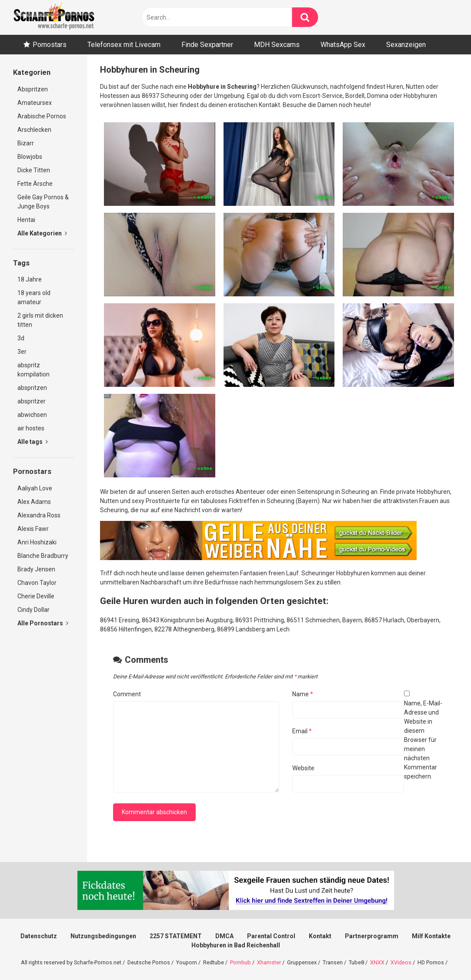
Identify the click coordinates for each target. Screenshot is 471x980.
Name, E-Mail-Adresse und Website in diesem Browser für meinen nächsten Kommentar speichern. (423, 740)
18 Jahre (30, 279)
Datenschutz (39, 936)
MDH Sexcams (277, 45)
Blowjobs (30, 157)
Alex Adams (34, 502)
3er (22, 352)
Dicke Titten (34, 170)
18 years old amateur (34, 297)
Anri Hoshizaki (37, 542)
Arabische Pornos (42, 116)
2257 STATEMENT (176, 936)
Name (303, 694)
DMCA (224, 936)
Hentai (26, 220)
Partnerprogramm (372, 936)
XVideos (401, 962)
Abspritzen (33, 89)
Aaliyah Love (35, 488)
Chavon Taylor (37, 583)
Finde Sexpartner (207, 45)
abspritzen (32, 388)
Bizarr (26, 143)
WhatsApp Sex (343, 45)
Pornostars (50, 45)
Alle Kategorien (42, 233)
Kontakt (320, 936)
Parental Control (271, 936)
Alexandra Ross (39, 515)
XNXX (377, 962)
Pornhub (241, 962)
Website (303, 768)
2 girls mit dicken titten (40, 320)
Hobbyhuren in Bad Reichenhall (236, 945)
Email (302, 731)
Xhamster (269, 962)
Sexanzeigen (406, 45)
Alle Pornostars (43, 623)
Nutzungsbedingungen (103, 936)
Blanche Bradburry (43, 556)
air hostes (31, 428)
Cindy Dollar (33, 610)
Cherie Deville (36, 596)
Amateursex (35, 103)
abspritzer (32, 401)
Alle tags (33, 442)
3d (21, 338)
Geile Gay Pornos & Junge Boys (43, 202)
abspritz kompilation (33, 370)
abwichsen (32, 415)
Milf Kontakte (431, 936)
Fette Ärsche (35, 184)
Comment (127, 694)
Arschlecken (34, 130)
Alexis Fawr (33, 529)
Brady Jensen (36, 569)
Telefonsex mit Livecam (124, 45)
